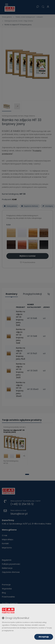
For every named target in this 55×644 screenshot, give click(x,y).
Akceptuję (44, 637)
